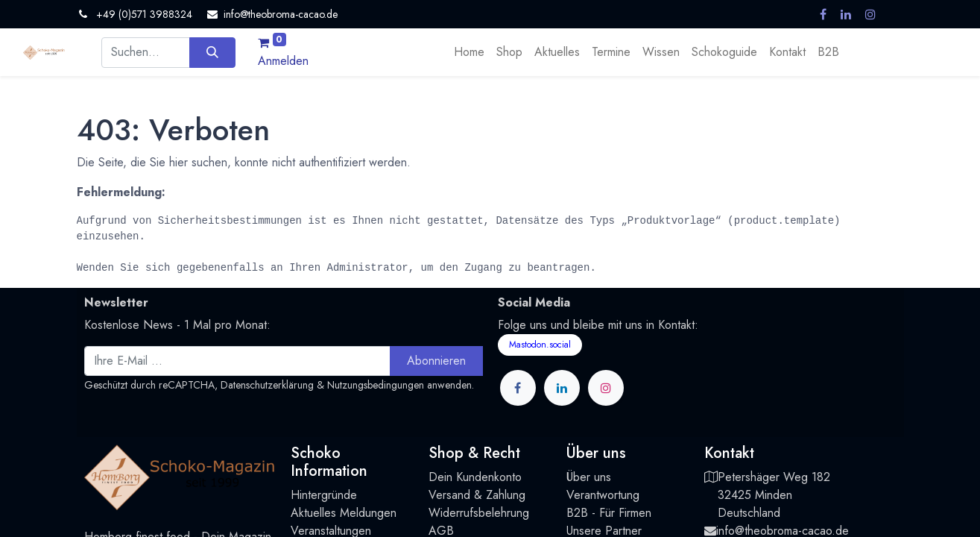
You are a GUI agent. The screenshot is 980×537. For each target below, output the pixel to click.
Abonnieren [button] (436, 361)
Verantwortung (603, 495)
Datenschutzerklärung (267, 385)
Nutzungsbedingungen (376, 385)
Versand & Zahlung (477, 495)
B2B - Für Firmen (609, 513)
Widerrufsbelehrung (479, 513)
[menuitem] (469, 52)
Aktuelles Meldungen (344, 513)
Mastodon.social (540, 345)
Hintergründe (324, 495)
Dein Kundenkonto (475, 477)
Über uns (589, 477)
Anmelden (283, 61)
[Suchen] (212, 52)
